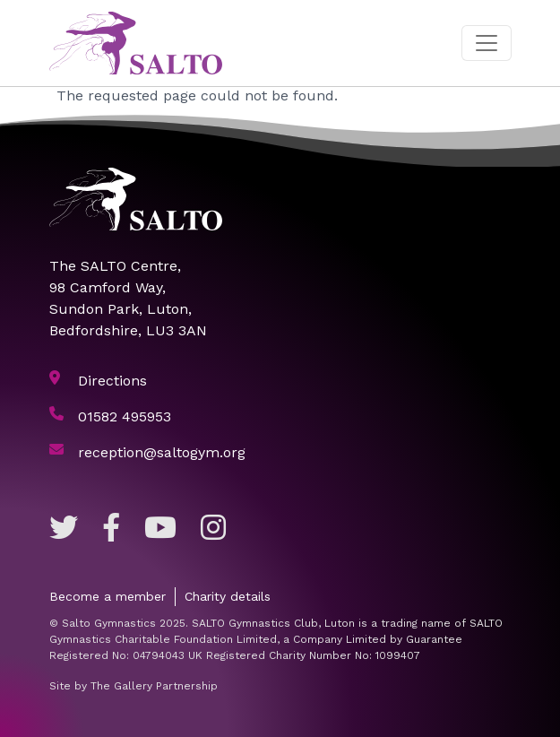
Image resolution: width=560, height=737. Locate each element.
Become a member (108, 596)
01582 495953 (125, 416)
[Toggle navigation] (487, 43)
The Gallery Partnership (154, 686)
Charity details (228, 596)
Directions (112, 381)
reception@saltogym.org (162, 452)
